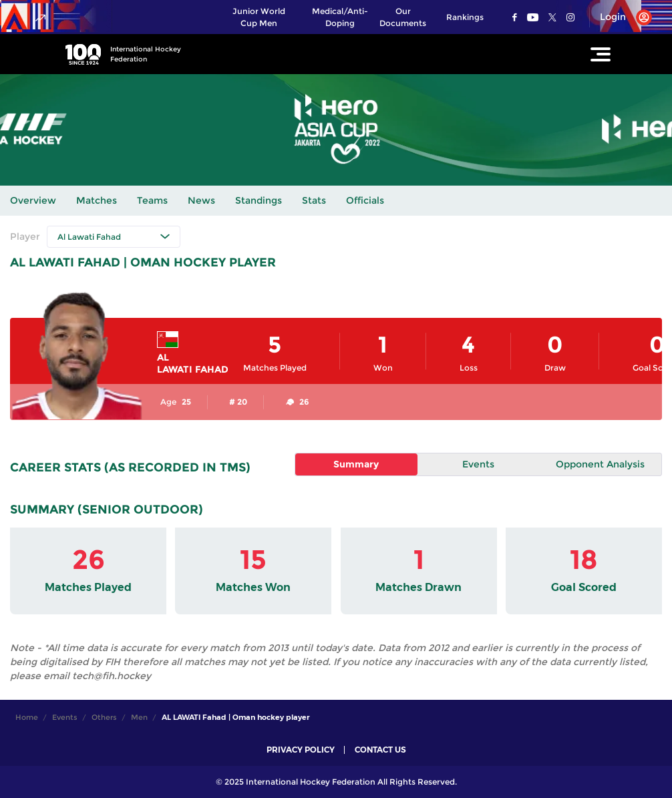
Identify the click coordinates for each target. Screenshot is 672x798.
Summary (356, 464)
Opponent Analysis (600, 464)
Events (478, 464)
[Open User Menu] (621, 17)
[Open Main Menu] (601, 54)
